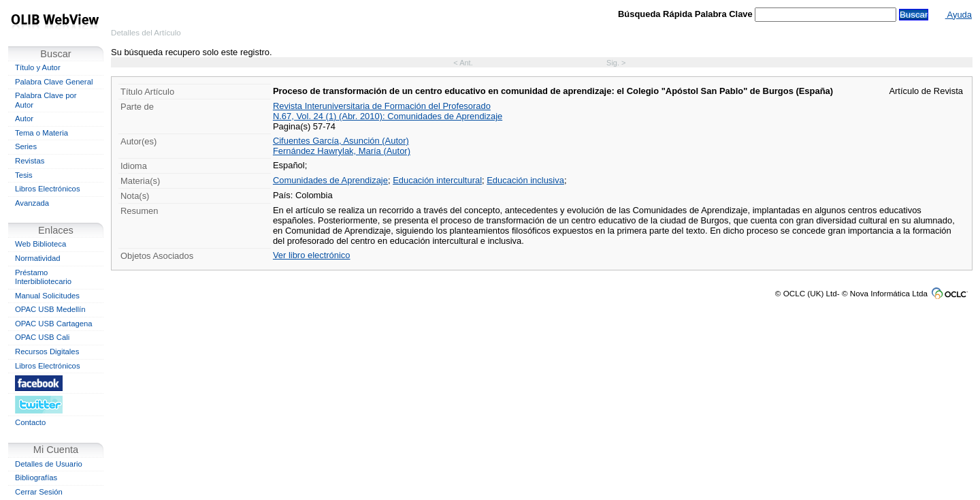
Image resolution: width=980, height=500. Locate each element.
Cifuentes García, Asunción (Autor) (341, 141)
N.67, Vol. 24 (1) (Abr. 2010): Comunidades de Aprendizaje (388, 116)
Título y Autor (38, 67)
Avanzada (32, 203)
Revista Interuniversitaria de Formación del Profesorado (382, 106)
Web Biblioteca (40, 244)
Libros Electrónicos (48, 189)
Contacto (30, 422)
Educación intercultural (437, 180)
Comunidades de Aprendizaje (330, 180)
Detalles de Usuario (49, 464)
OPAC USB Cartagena (54, 324)
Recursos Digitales (47, 351)
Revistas (30, 161)
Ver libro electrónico (312, 255)
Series (26, 146)
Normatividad (38, 258)
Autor (24, 119)
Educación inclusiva (525, 180)
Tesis (24, 175)
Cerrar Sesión (39, 492)
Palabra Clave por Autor (46, 100)
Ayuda (959, 15)
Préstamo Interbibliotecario (43, 277)
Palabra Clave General (54, 82)
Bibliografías (36, 478)
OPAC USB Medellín (50, 309)
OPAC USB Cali (42, 337)
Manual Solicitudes (47, 296)
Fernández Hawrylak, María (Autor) (342, 151)
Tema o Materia (42, 133)
